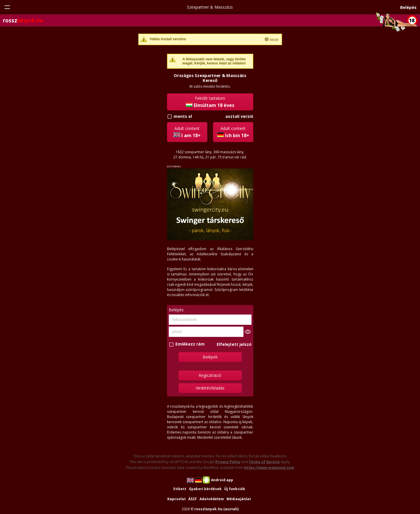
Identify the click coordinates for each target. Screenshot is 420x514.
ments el (183, 116)
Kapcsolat (177, 499)
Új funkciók (235, 489)
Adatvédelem (212, 499)
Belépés (408, 7)
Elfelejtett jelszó (234, 344)
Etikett (180, 489)
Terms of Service (264, 462)
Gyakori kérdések (205, 489)
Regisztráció (210, 375)
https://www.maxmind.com (269, 468)
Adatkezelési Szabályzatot (219, 254)
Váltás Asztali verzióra (168, 39)
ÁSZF (193, 499)
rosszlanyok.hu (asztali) (216, 509)
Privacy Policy (228, 462)
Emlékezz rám (190, 344)
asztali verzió (239, 116)
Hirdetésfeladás (210, 388)
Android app (222, 480)
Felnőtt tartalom (210, 102)
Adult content (187, 132)
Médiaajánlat (239, 499)
